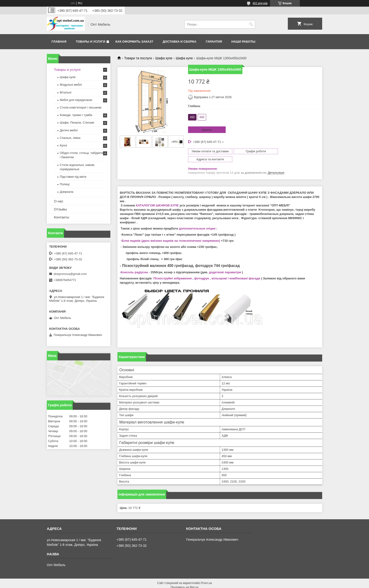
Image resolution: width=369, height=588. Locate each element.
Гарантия (214, 42)
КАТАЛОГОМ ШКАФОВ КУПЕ (157, 197)
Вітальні (66, 92)
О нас (59, 201)
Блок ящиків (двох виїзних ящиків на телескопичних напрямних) (171, 233)
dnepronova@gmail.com (70, 274)
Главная (59, 42)
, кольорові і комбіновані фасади (235, 270)
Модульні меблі (71, 85)
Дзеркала (67, 192)
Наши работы (243, 42)
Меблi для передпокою (76, 100)
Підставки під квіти (73, 177)
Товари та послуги (138, 58)
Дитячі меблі (69, 130)
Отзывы (60, 209)
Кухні (63, 145)
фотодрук (202, 270)
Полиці (65, 184)
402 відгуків (260, 3)
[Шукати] (251, 24)
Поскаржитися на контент (175, 584)
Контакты (62, 217)
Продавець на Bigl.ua (184, 579)
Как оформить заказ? (134, 42)
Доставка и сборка (179, 42)
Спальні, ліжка (70, 138)
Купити (207, 130)
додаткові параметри (225, 264)
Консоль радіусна (134, 264)
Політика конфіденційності (212, 584)
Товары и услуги (90, 42)
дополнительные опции (197, 220)
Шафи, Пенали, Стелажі (77, 123)
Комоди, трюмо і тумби (76, 115)
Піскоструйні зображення (173, 270)
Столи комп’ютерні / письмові (81, 107)
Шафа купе (164, 58)
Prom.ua (207, 575)
